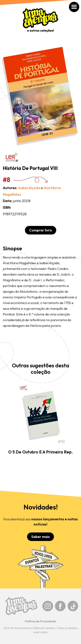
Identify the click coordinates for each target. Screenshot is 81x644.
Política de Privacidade (40, 621)
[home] (41, 22)
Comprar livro (41, 230)
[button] (78, 3)
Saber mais (40, 537)
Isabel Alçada (29, 188)
